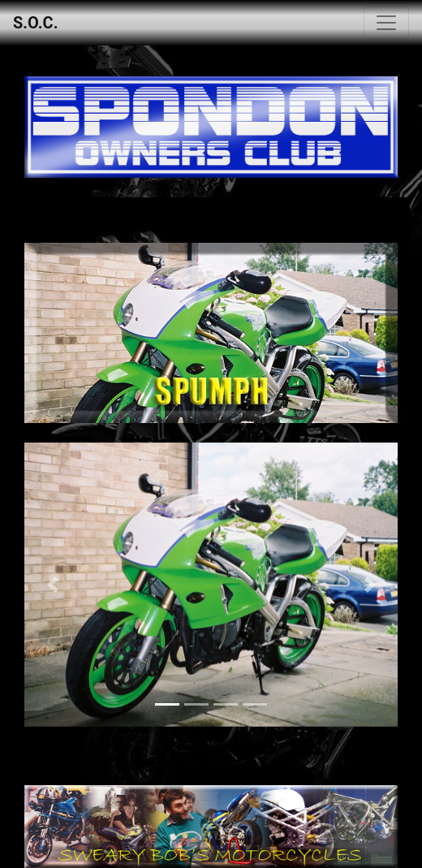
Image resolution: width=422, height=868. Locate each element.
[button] (52, 585)
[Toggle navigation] (386, 23)
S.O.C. (35, 23)
